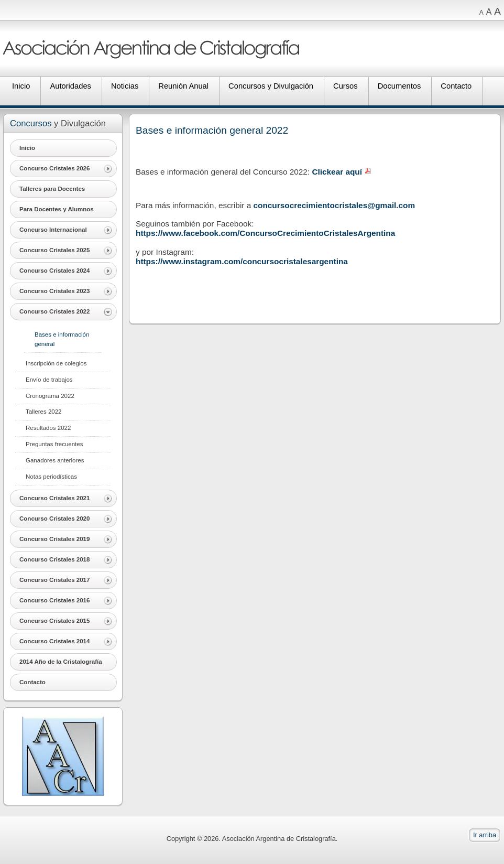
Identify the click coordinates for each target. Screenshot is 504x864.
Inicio (21, 86)
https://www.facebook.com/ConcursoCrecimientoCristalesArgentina (265, 233)
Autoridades (70, 86)
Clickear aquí (337, 172)
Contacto (456, 86)
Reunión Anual (183, 86)
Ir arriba (485, 835)
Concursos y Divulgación (271, 86)
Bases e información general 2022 (212, 130)
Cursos (346, 86)
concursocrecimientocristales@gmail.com (335, 205)
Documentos (399, 86)
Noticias (125, 86)
